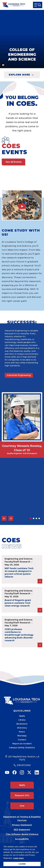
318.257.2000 (24, 765)
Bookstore (22, 724)
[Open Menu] (38, 5)
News (22, 732)
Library (22, 720)
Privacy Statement (22, 825)
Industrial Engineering (19, 375)
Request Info (22, 795)
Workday (22, 736)
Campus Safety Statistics (22, 748)
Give (22, 806)
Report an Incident (22, 744)
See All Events (14, 162)
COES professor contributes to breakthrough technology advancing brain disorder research (19, 635)
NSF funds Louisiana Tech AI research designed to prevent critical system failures (19, 573)
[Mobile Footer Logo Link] (22, 699)
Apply (22, 716)
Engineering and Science (19, 559)
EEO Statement (22, 830)
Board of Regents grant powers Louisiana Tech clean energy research (18, 603)
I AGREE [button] (22, 864)
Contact (22, 740)
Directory (22, 728)
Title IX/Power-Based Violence (22, 834)
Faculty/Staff (12, 562)
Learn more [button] (18, 858)
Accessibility (22, 839)
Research (25, 562)
